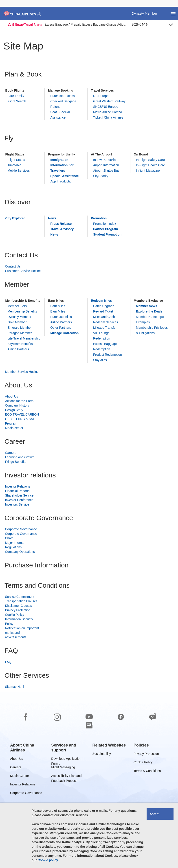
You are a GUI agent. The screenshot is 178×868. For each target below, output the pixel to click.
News (54, 234)
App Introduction (62, 181)
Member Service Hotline (22, 372)
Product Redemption (108, 355)
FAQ (8, 662)
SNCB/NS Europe (106, 107)
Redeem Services (106, 322)
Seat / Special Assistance (60, 115)
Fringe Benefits (16, 462)
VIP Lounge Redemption (102, 336)
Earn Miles (58, 306)
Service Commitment (20, 597)
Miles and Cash (104, 317)
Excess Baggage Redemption (105, 346)
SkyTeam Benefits (20, 344)
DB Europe (101, 96)
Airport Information (106, 165)
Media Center (20, 777)
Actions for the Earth (19, 401)
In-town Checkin (104, 160)
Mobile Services (19, 171)
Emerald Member (20, 328)
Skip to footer (3, 0)
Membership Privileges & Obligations (152, 330)
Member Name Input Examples (150, 319)
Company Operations (20, 552)
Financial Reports (17, 491)
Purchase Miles (61, 317)
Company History (17, 405)
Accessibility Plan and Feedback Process (66, 777)
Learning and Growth (20, 457)
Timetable (14, 165)
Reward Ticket (103, 311)
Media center (14, 428)
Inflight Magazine (148, 171)
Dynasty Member (20, 317)
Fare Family (16, 96)
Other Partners (61, 328)
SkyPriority (101, 176)
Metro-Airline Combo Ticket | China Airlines (108, 115)
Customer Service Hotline (23, 271)
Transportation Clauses (21, 601)
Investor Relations (18, 486)
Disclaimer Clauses (19, 606)
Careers (11, 453)
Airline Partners (18, 349)
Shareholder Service (19, 495)
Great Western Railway (109, 101)
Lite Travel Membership (24, 338)
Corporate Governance (21, 529)
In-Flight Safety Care (150, 160)
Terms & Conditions (147, 772)
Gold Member (17, 322)
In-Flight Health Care (151, 165)
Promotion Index (105, 224)
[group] (27, 748)
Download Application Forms (66, 759)
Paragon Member (20, 333)
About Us (12, 396)
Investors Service (17, 504)
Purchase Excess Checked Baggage (63, 99)
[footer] (89, 780)
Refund (55, 107)
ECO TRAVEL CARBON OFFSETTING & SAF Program (22, 419)
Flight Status (16, 160)
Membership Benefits (22, 311)
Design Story (14, 410)
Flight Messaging (63, 768)
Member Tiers (17, 306)
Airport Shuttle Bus (106, 171)
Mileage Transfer (105, 328)
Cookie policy (48, 860)
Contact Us (13, 266)
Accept (155, 814)
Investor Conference (19, 500)
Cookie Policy (15, 615)
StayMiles (100, 360)
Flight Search (17, 101)
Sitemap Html (15, 687)
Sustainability (102, 754)
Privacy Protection (18, 610)
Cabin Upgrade (104, 306)
